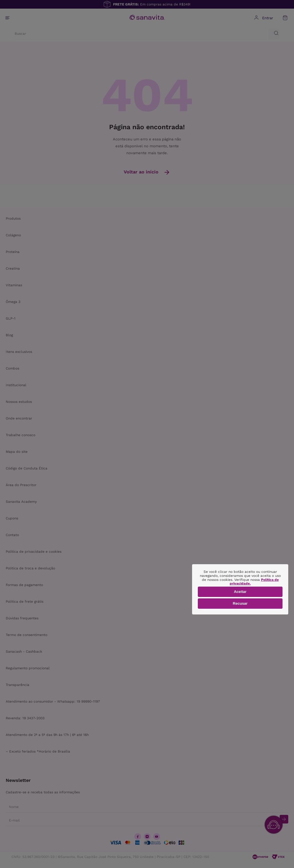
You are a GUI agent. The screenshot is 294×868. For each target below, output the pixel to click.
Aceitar (240, 592)
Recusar (240, 603)
